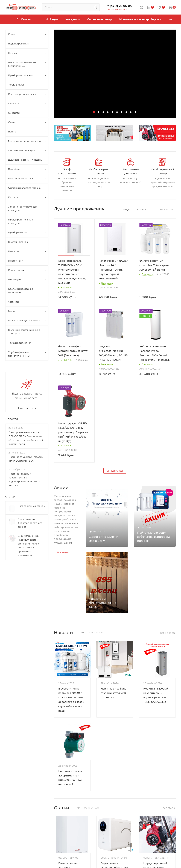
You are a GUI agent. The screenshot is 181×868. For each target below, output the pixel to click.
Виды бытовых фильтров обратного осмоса (30, 523)
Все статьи (169, 808)
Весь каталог (168, 210)
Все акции (63, 552)
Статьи (10, 497)
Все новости (168, 633)
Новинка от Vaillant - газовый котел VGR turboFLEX (114, 693)
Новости (12, 419)
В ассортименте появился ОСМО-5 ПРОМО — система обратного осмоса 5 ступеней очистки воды (26, 438)
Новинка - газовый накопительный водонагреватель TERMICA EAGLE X (24, 480)
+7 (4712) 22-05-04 (119, 6)
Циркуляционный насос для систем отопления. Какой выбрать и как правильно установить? (29, 546)
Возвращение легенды (31, 506)
